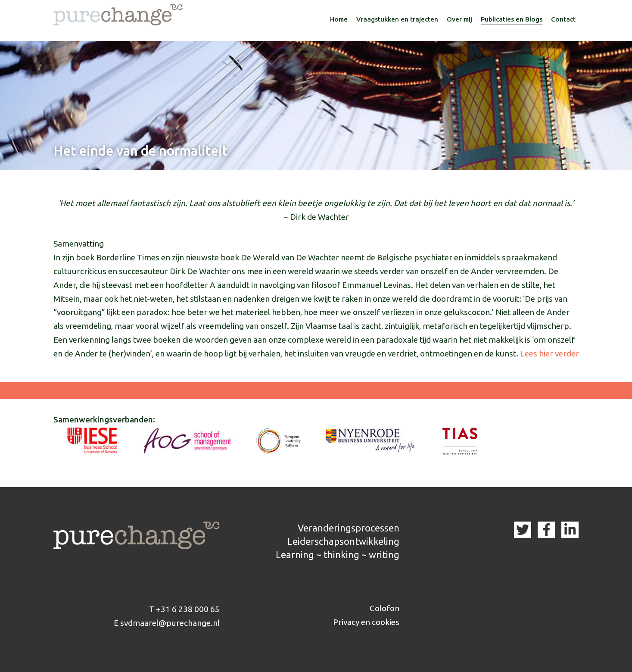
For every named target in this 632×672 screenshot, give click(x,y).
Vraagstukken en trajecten (397, 19)
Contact (563, 19)
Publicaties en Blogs (512, 19)
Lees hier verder (549, 353)
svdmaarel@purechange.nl (170, 623)
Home (339, 19)
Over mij (459, 19)
